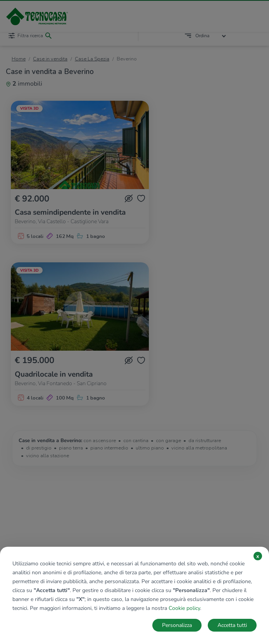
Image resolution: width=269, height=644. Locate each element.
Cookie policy (184, 608)
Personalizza (177, 625)
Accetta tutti (232, 625)
